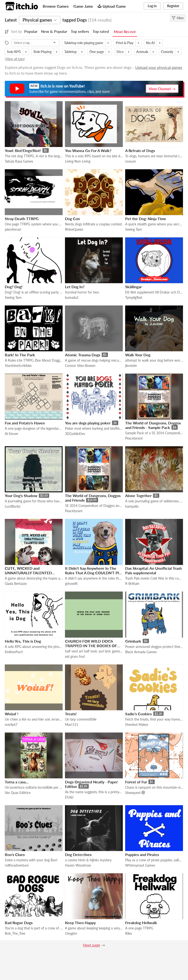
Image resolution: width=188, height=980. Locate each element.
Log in (152, 6)
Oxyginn (71, 933)
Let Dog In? (75, 287)
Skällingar (133, 287)
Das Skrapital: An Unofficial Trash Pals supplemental (153, 570)
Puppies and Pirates (142, 854)
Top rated (101, 31)
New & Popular (54, 31)
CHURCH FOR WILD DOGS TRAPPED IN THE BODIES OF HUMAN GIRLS (91, 646)
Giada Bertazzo (16, 584)
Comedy (167, 52)
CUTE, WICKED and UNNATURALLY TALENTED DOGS (28, 573)
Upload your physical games (159, 67)
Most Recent (125, 32)
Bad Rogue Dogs (19, 923)
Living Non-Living (78, 161)
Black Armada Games (141, 652)
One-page (97, 52)
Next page (91, 945)
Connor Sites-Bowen (80, 366)
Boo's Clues (15, 854)
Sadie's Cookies (138, 714)
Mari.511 (72, 725)
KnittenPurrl (14, 652)
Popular (31, 31)
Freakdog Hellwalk (141, 923)
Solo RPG (14, 52)
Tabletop (70, 52)
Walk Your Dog (138, 355)
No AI (150, 43)
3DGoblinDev (75, 434)
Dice (120, 52)
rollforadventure (17, 865)
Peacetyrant (134, 438)
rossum (131, 161)
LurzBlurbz (13, 506)
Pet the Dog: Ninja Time (146, 219)
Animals (142, 52)
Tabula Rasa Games (19, 161)
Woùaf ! (12, 714)
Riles (129, 933)
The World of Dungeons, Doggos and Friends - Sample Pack (153, 425)
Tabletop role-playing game (84, 43)
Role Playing (43, 52)
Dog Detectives (78, 854)
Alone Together (138, 496)
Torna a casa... (17, 782)
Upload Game (112, 6)
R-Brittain (132, 584)
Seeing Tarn (134, 229)
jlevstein (131, 366)
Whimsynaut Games (140, 865)
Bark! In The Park (20, 355)
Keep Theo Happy (80, 923)
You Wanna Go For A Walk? (88, 150)
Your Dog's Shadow (21, 496)
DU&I (69, 797)
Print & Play (125, 43)
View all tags (15, 59)
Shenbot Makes (137, 725)
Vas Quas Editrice (18, 793)
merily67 (11, 725)
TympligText (134, 297)
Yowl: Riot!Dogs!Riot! (23, 150)
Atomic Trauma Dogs (83, 355)
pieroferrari (13, 229)
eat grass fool (75, 656)
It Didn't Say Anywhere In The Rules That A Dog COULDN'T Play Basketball (94, 573)
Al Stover (12, 434)
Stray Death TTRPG (22, 219)
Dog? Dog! (14, 287)
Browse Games (56, 6)
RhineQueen (74, 229)
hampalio (132, 506)
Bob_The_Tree (15, 933)
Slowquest (133, 793)
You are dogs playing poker (88, 423)
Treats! (71, 714)
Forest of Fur (136, 782)
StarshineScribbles (18, 366)
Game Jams (83, 6)
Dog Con (72, 219)
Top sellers (80, 31)
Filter (178, 18)
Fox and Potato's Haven (25, 423)
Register (173, 6)
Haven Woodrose (78, 865)
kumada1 (72, 297)
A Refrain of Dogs (140, 150)
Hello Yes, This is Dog (23, 641)
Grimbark (133, 641)
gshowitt (71, 584)
